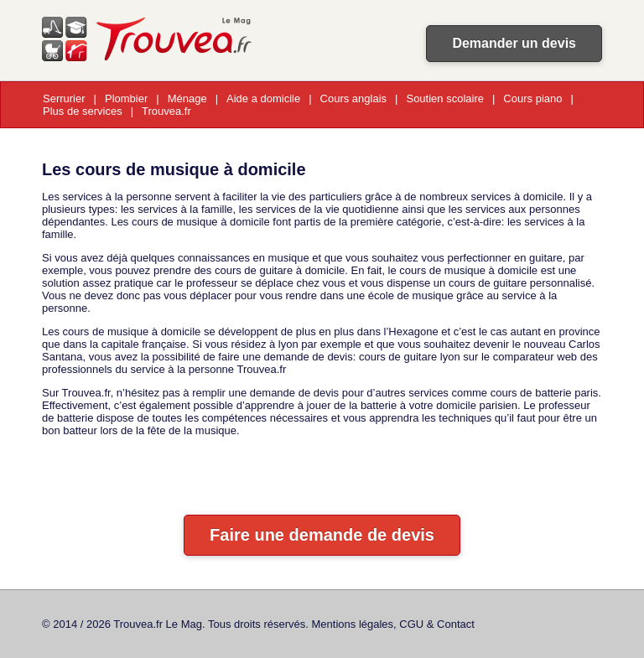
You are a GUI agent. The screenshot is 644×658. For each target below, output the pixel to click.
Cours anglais (354, 98)
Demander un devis (514, 43)
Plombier (126, 98)
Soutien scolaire (445, 98)
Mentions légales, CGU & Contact (393, 624)
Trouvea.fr (166, 111)
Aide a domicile (263, 98)
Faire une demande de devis (322, 535)
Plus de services (83, 111)
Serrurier (64, 98)
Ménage (187, 98)
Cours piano (532, 98)
